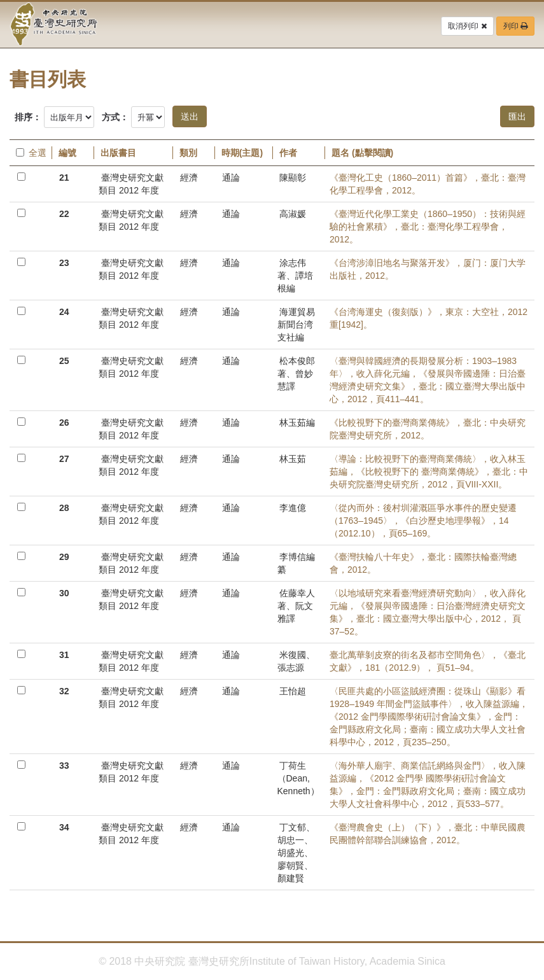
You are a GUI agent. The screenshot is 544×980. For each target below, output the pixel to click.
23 (64, 263)
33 (64, 766)
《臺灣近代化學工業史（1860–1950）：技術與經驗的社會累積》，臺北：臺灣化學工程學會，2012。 (428, 227)
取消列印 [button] (467, 26)
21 (64, 178)
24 (64, 312)
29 (64, 557)
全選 (31, 153)
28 (64, 508)
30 (64, 593)
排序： (28, 117)
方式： (115, 117)
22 (64, 214)
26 (64, 423)
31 (64, 655)
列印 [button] (515, 26)
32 (64, 691)
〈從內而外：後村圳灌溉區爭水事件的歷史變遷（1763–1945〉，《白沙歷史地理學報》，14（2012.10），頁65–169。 (423, 521)
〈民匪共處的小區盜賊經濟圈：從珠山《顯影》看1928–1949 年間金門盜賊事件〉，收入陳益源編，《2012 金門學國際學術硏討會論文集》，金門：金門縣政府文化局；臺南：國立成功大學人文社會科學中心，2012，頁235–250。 (429, 717)
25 (64, 361)
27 (64, 459)
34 (64, 827)
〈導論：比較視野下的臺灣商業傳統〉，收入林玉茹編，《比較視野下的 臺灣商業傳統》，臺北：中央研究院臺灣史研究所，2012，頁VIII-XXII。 (429, 472)
